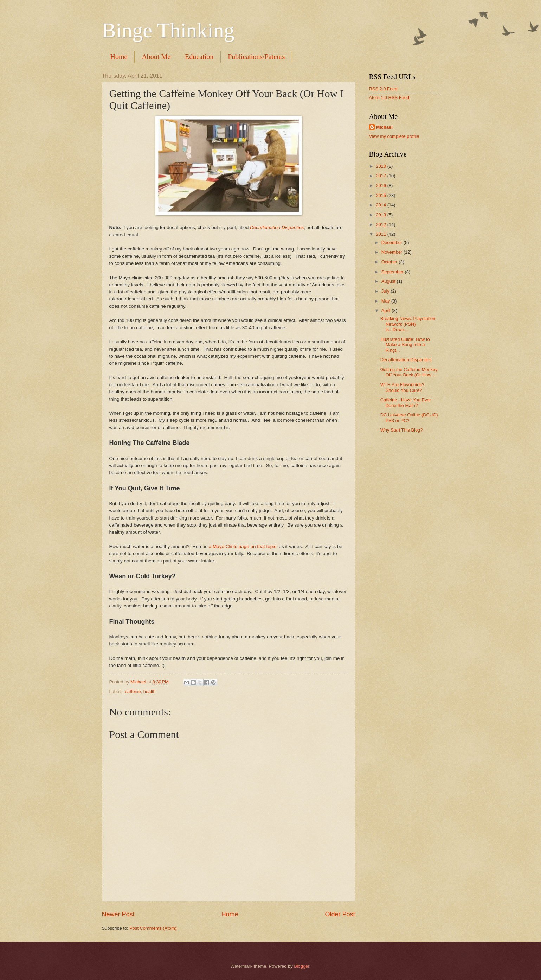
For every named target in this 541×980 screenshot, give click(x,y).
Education (199, 57)
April (387, 310)
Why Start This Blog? (402, 430)
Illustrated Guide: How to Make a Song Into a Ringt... (405, 345)
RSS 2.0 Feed (383, 89)
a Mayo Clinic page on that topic (243, 546)
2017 (381, 176)
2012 (381, 225)
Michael (384, 127)
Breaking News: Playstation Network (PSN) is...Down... (408, 324)
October (390, 262)
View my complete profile (394, 136)
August (389, 281)
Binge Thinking (168, 30)
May (386, 301)
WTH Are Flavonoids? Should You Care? (402, 387)
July (386, 291)
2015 (381, 195)
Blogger (302, 966)
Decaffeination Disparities (277, 227)
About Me (156, 57)
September (393, 272)
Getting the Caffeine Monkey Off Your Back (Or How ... (409, 372)
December (392, 243)
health (150, 691)
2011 (381, 234)
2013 (381, 215)
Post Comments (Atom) (153, 928)
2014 (381, 205)
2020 (381, 166)
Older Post (340, 914)
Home (119, 57)
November (392, 252)
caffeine (133, 691)
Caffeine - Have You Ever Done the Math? (406, 402)
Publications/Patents (256, 57)
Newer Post (118, 914)
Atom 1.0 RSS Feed (389, 98)
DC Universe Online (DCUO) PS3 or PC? (409, 418)
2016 (381, 186)
